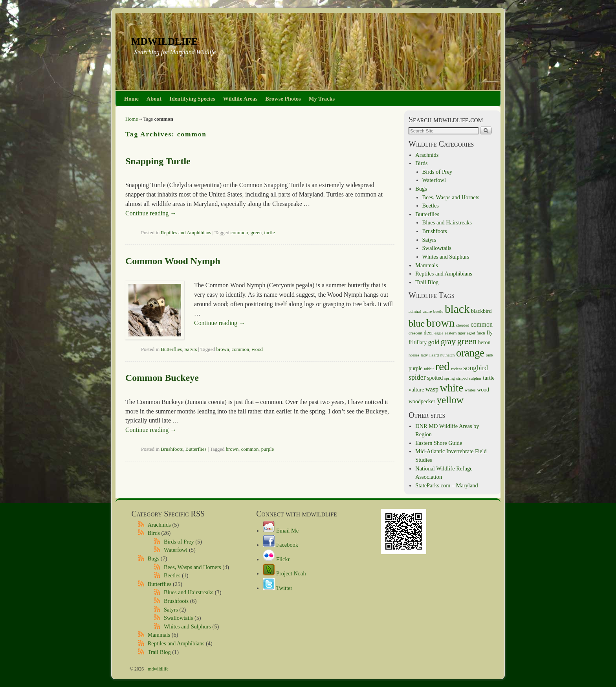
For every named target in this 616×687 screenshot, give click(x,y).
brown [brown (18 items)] (440, 323)
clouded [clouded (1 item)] (463, 325)
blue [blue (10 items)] (417, 323)
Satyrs (191, 349)
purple (268, 449)
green (256, 233)
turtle (269, 233)
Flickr (276, 559)
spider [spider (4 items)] (417, 377)
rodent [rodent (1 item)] (457, 369)
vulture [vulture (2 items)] (416, 390)
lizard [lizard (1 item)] (434, 355)
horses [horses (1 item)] (414, 355)
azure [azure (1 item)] (427, 311)
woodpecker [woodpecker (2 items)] (422, 401)
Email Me (281, 531)
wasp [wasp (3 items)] (432, 389)
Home (131, 99)
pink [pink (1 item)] (490, 355)
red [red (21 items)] (443, 366)
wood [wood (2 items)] (483, 390)
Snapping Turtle (158, 161)
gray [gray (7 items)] (448, 342)
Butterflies (171, 349)
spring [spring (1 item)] (450, 378)
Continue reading (151, 213)
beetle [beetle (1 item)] (438, 311)
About (154, 99)
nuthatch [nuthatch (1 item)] (448, 355)
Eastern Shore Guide (439, 443)
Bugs (421, 189)
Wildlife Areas (240, 99)
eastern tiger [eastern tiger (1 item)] (455, 333)
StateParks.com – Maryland (446, 485)
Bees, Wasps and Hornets (451, 197)
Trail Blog (427, 282)
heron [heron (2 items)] (484, 343)
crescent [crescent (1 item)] (415, 333)
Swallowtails (437, 248)
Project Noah (284, 573)
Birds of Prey (437, 172)
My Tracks (322, 99)
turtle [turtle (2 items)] (489, 378)
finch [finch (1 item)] (481, 333)
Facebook (280, 545)
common (239, 233)
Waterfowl (434, 180)
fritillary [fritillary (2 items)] (418, 343)
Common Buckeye (162, 378)
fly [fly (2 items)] (490, 333)
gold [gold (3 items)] (434, 342)
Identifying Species (192, 99)
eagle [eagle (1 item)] (439, 333)
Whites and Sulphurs (446, 257)
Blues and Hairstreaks (447, 222)
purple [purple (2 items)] (415, 368)
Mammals (427, 265)
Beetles (431, 206)
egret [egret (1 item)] (471, 333)
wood (257, 349)
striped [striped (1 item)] (462, 378)
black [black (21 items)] (457, 309)
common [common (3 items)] (482, 324)
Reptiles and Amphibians (186, 233)
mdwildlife (164, 40)
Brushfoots (172, 449)
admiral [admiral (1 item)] (415, 311)
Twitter (278, 588)
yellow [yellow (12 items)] (450, 400)
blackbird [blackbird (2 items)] (481, 311)
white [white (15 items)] (452, 388)
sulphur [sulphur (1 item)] (475, 378)
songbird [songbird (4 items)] (475, 368)
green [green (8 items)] (467, 341)
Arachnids (427, 155)
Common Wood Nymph (173, 261)
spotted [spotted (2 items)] (435, 378)
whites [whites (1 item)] (470, 390)
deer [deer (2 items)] (429, 333)
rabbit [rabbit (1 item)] (429, 369)
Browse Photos (283, 99)
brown (223, 349)
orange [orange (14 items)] (470, 353)
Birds (421, 163)
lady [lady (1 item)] (424, 355)
